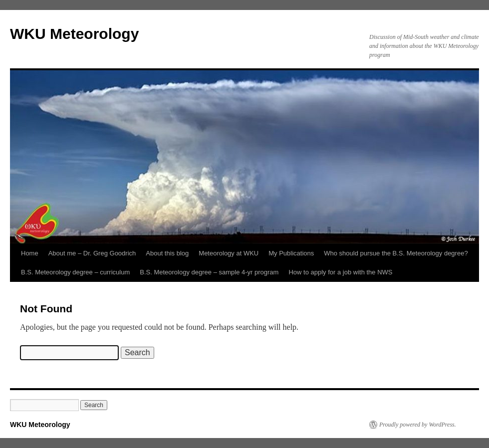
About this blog (167, 253)
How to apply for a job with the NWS (340, 272)
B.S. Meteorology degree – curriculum (75, 272)
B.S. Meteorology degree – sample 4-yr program (209, 272)
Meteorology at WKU (229, 253)
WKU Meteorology (74, 34)
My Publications (291, 253)
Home (30, 253)
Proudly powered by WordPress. (418, 425)
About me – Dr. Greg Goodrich (92, 253)
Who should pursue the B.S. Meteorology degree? (396, 253)
